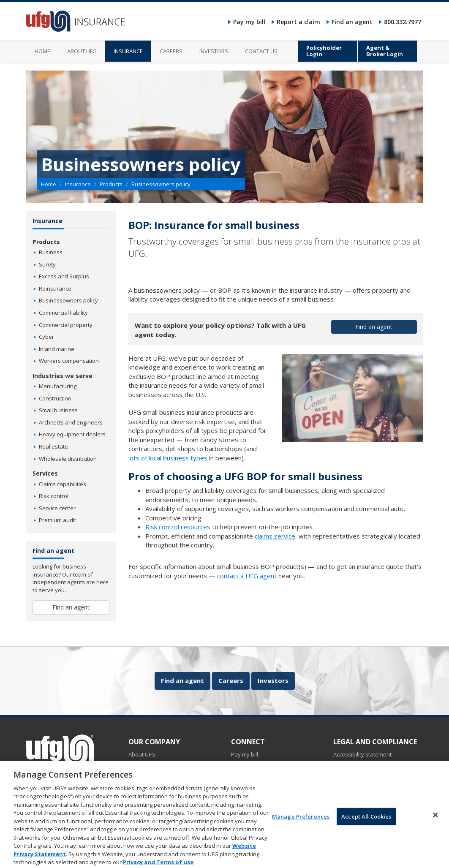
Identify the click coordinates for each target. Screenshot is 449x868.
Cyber (46, 337)
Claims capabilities (63, 484)
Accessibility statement (362, 754)
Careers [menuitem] (171, 51)
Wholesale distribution (68, 459)
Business (51, 252)
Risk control (54, 496)
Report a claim (298, 22)
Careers (231, 680)
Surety (47, 264)
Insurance (78, 184)
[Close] (435, 822)
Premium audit (57, 520)
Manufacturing (58, 386)
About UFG (142, 754)
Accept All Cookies (366, 824)
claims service (275, 536)
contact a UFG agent (247, 576)
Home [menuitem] (42, 51)
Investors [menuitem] (214, 51)
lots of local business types (168, 458)
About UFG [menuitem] (82, 51)
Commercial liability (63, 313)
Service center (57, 508)
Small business (58, 410)
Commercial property (66, 325)
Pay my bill (249, 22)
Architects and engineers (71, 422)
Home (49, 184)
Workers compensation (69, 361)
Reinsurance (55, 288)
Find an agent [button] (374, 327)
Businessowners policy (68, 300)
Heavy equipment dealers (72, 434)
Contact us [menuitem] (261, 51)
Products (111, 184)
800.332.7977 (403, 22)
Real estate (53, 446)
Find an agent (352, 22)
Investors (273, 680)
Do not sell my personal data (370, 764)
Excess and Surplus (64, 276)
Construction (55, 398)
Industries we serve (63, 376)
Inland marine (57, 349)
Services (45, 473)
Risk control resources (178, 527)
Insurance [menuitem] (128, 51)
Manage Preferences (301, 824)
